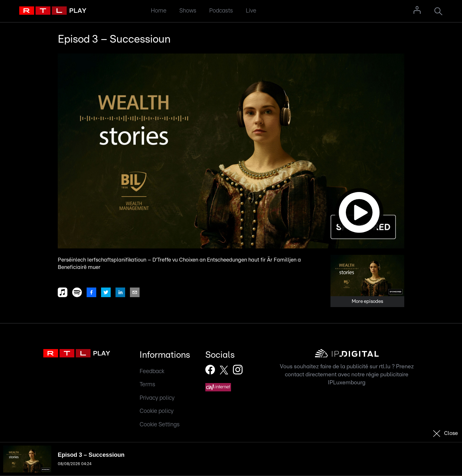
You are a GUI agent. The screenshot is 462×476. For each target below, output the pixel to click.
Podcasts (221, 11)
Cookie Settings (160, 425)
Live (251, 11)
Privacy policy (157, 398)
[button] (231, 151)
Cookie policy (157, 411)
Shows (188, 11)
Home (159, 11)
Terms (147, 384)
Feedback (152, 371)
